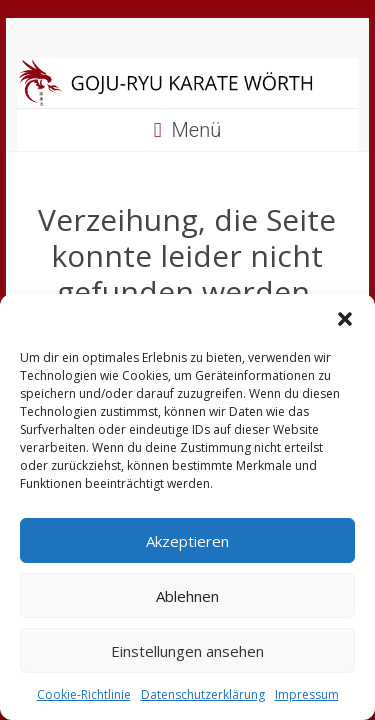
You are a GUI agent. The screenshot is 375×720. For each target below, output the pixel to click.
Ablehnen (187, 596)
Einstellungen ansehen (187, 651)
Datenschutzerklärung (203, 694)
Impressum (307, 694)
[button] (345, 319)
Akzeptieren (187, 541)
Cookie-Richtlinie (84, 694)
